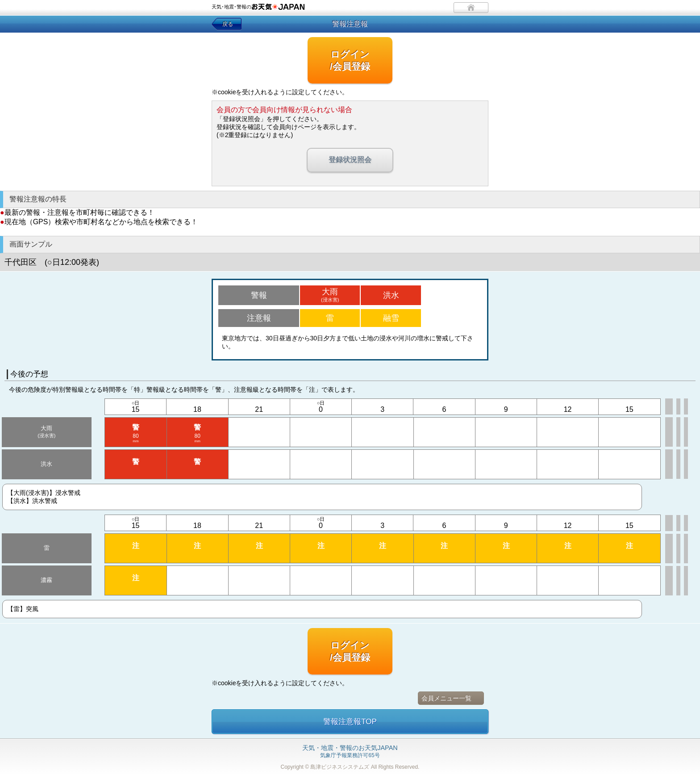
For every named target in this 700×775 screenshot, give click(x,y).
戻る (228, 24)
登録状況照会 (350, 160)
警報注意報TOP (350, 722)
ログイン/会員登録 (350, 60)
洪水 (391, 295)
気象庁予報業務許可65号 (350, 752)
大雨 (330, 295)
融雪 (391, 318)
